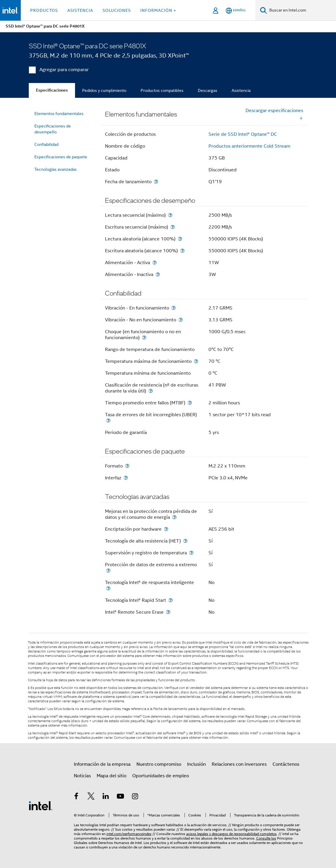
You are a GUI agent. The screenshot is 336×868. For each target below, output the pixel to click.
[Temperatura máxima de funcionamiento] (196, 361)
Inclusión (196, 764)
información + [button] (158, 10)
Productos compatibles (162, 90)
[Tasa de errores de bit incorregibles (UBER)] (108, 421)
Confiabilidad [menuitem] (46, 144)
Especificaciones (52, 90)
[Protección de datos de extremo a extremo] (108, 571)
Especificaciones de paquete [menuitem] (61, 157)
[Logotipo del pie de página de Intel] (41, 805)
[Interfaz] (126, 478)
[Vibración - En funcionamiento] (173, 308)
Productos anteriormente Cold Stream (249, 146)
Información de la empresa (102, 764)
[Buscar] (263, 10)
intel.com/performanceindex (129, 834)
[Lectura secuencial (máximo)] (170, 215)
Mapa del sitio (112, 776)
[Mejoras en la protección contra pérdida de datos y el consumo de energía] (174, 517)
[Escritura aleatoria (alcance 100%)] (182, 251)
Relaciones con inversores (239, 764)
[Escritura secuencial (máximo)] (173, 227)
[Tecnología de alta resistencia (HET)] (185, 541)
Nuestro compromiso (159, 764)
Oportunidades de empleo (161, 776)
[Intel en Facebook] (77, 797)
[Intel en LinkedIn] (106, 797)
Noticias (82, 776)
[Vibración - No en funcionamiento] (181, 320)
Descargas (208, 90)
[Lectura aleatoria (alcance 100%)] (180, 239)
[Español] (236, 11)
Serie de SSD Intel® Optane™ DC (243, 134)
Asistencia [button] (80, 10)
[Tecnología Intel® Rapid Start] (171, 600)
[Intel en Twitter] (91, 797)
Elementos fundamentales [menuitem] (59, 114)
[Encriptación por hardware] (166, 529)
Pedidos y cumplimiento (104, 90)
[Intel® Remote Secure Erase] (168, 612)
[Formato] (127, 466)
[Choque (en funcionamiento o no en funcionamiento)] (144, 338)
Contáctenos (286, 764)
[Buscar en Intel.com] (301, 10)
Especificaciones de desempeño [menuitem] (53, 129)
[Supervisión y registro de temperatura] (191, 553)
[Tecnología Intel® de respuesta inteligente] (108, 588)
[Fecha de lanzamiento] (156, 182)
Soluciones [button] (117, 10)
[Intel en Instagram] (135, 797)
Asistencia (241, 90)
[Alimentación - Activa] (155, 263)
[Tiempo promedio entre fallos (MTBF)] (190, 403)
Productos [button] (44, 10)
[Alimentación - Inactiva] (158, 274)
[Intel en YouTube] (120, 797)
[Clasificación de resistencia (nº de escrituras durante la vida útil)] (151, 391)
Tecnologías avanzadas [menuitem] (56, 169)
